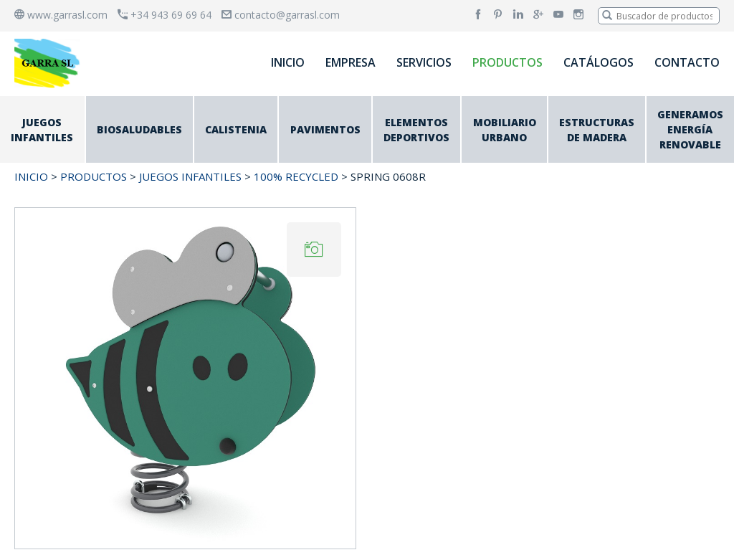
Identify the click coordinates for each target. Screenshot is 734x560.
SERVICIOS (424, 62)
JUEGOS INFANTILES (190, 176)
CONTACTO (687, 62)
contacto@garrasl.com (281, 15)
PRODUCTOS (507, 62)
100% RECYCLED (296, 176)
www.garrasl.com (61, 15)
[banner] (49, 63)
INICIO (288, 62)
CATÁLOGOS (599, 62)
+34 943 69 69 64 (165, 15)
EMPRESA (351, 62)
